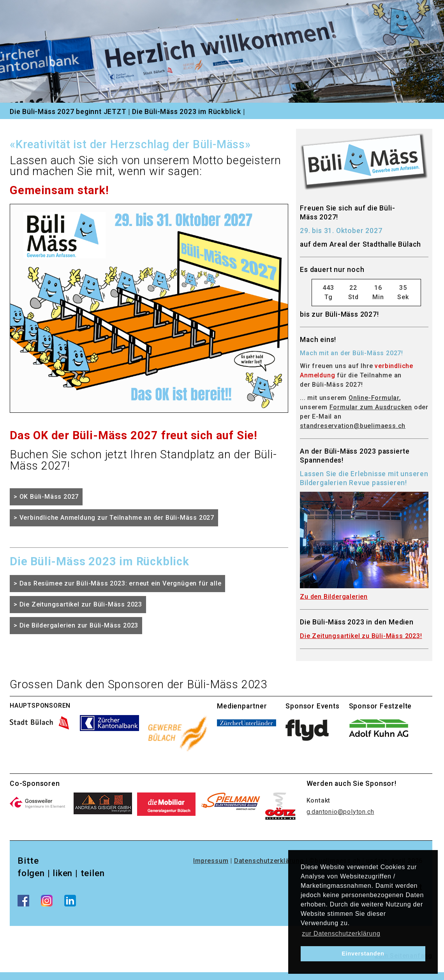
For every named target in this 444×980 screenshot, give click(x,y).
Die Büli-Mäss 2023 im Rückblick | (188, 112)
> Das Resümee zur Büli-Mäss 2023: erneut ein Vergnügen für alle (117, 583)
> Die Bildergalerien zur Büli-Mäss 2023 (76, 625)
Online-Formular (374, 398)
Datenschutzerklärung (269, 861)
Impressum (211, 861)
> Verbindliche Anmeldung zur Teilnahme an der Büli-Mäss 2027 (114, 518)
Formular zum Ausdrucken (371, 407)
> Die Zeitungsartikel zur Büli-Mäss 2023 (78, 604)
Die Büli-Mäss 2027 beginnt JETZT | (70, 112)
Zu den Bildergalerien (334, 597)
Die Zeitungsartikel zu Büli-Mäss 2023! (361, 636)
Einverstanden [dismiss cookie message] (363, 954)
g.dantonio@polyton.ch (340, 812)
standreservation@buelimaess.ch (353, 426)
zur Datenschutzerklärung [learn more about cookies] (341, 934)
